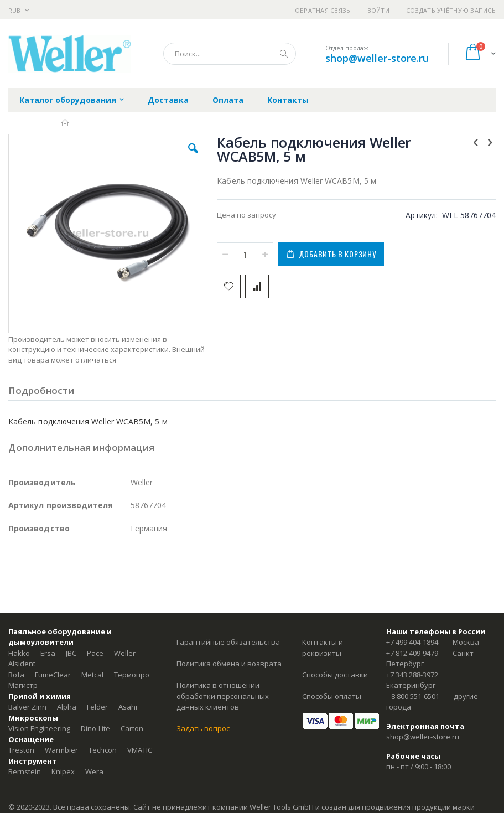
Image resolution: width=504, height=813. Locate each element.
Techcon (103, 750)
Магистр (23, 685)
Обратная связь (323, 10)
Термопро (132, 675)
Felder (97, 707)
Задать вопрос (203, 728)
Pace (95, 653)
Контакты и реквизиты (323, 648)
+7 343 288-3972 (412, 675)
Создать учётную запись (451, 10)
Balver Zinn (27, 707)
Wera (94, 771)
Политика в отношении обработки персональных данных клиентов (223, 696)
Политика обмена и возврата (229, 664)
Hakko (19, 653)
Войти (378, 10)
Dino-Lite (95, 728)
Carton (132, 728)
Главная (66, 123)
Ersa (48, 653)
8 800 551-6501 (415, 696)
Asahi (128, 707)
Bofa (16, 675)
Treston (21, 750)
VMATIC (140, 750)
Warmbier (61, 750)
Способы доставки (335, 675)
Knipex (63, 771)
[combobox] (230, 54)
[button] (193, 157)
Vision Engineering (39, 728)
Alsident (22, 664)
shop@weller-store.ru (377, 58)
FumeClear (53, 675)
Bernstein (25, 771)
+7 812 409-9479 (412, 653)
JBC (71, 653)
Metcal (92, 675)
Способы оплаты (332, 696)
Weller (125, 653)
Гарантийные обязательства (228, 642)
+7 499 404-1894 (412, 642)
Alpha (67, 707)
